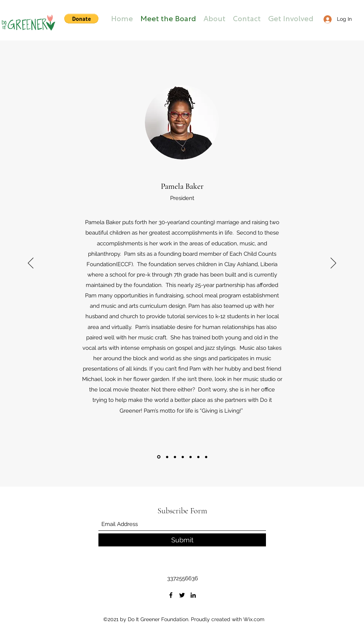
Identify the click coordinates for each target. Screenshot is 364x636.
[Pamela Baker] (159, 457)
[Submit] (182, 540)
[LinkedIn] (193, 595)
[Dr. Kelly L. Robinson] (191, 457)
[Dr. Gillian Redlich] (183, 457)
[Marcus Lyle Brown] (167, 457)
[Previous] (31, 264)
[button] (81, 19)
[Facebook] (171, 595)
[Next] (333, 264)
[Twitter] (182, 595)
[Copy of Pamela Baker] (206, 457)
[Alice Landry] (198, 457)
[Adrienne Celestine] (175, 457)
